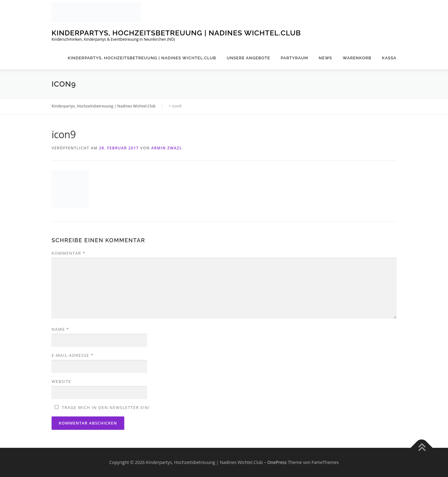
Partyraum (295, 58)
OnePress (277, 462)
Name (60, 329)
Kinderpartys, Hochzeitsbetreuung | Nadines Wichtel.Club (176, 33)
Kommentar (69, 253)
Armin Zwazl (167, 148)
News (325, 58)
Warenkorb (357, 58)
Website (61, 381)
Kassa (389, 58)
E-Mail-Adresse (73, 355)
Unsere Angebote (249, 58)
